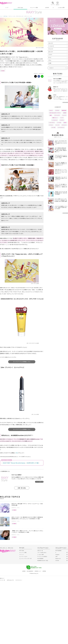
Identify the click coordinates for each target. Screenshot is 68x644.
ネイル (50, 57)
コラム (5, 69)
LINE (56, 557)
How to (51, 110)
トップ (7, 8)
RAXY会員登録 (58, 551)
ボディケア (51, 52)
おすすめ (57, 110)
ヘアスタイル (55, 120)
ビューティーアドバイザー (25, 559)
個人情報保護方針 (30, 571)
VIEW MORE (65, 102)
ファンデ (57, 125)
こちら (16, 453)
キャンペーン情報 (34, 8)
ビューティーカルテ (23, 557)
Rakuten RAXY (6, 3)
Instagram (57, 555)
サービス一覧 (2, 580)
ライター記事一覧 (39, 482)
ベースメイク (51, 46)
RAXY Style (20, 8)
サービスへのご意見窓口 (42, 557)
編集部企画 (64, 110)
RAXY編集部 (3, 71)
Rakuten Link (58, 559)
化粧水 (65, 123)
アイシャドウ (57, 115)
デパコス (51, 125)
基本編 (65, 113)
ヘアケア (50, 55)
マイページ (22, 555)
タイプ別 (53, 127)
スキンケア (51, 43)
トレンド (64, 115)
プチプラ (62, 120)
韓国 (51, 115)
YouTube (57, 561)
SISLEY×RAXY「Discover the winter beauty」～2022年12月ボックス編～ (21, 463)
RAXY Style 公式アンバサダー (55, 113)
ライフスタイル (61, 127)
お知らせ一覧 (40, 551)
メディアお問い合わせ (42, 553)
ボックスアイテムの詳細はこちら (22, 362)
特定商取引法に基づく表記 (43, 561)
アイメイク (51, 49)
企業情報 (24, 571)
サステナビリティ (19, 580)
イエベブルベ (52, 123)
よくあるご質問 (61, 8)
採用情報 (44, 571)
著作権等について (38, 571)
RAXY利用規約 (40, 559)
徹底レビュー (55, 118)
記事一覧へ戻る (22, 488)
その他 (50, 63)
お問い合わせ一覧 (10, 580)
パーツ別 (59, 123)
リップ (62, 118)
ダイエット (64, 125)
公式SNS (47, 8)
